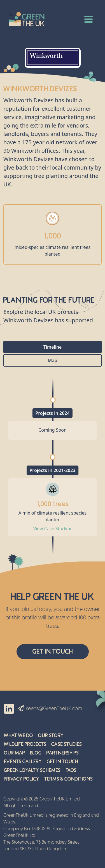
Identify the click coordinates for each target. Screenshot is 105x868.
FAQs (71, 770)
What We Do (18, 736)
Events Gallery (23, 762)
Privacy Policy (22, 779)
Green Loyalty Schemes (32, 770)
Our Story (51, 736)
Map (53, 360)
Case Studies (66, 744)
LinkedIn (9, 709)
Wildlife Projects (25, 744)
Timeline (53, 347)
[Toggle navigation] (88, 18)
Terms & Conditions (68, 779)
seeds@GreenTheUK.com (54, 709)
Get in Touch (62, 762)
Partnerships (63, 753)
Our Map (14, 753)
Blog (36, 753)
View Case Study (53, 529)
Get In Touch (53, 651)
